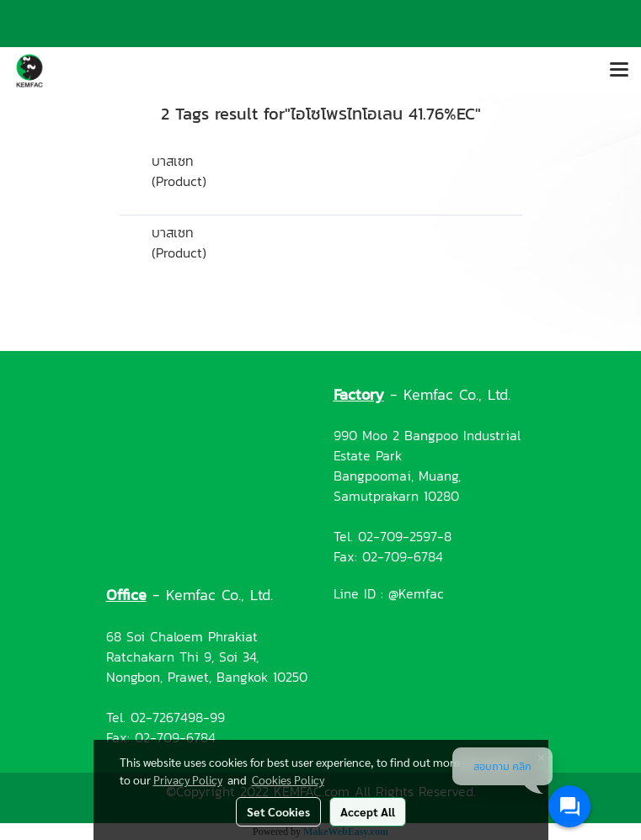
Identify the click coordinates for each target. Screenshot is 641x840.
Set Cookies (278, 811)
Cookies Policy (288, 779)
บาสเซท (173, 161)
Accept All (368, 811)
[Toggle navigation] (619, 71)
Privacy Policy (188, 779)
